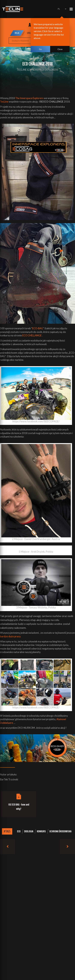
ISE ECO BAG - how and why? (19, 807)
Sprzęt (30, 33)
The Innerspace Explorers (29, 98)
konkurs (41, 831)
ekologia (29, 831)
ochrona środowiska (60, 831)
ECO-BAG (38, 328)
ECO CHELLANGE (32, 335)
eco (19, 831)
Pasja (17, 33)
